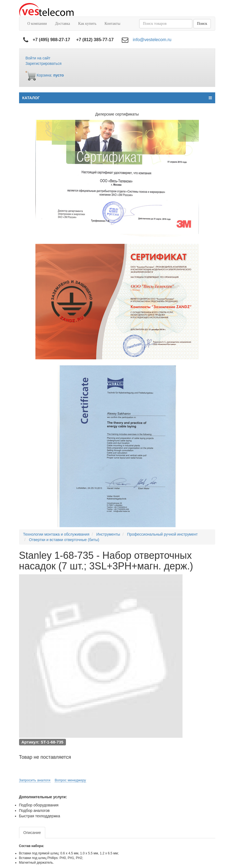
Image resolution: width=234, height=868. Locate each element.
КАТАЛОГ (117, 98)
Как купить (87, 24)
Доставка (63, 24)
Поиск (202, 24)
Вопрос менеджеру (70, 780)
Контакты (113, 24)
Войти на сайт (38, 58)
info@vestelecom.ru (152, 40)
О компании (37, 24)
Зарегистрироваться (44, 63)
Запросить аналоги (35, 780)
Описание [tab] (32, 833)
